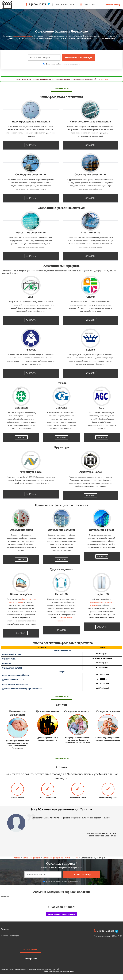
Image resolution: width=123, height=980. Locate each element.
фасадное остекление (22, 36)
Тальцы (5, 929)
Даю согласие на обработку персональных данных (62, 64)
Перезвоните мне (64, 5)
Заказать (31, 145)
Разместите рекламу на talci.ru (62, 914)
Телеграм (104, 79)
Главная (17, 858)
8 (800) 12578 (37, 4)
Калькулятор (87, 4)
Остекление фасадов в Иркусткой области (61, 858)
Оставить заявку (112, 5)
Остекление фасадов (31, 858)
